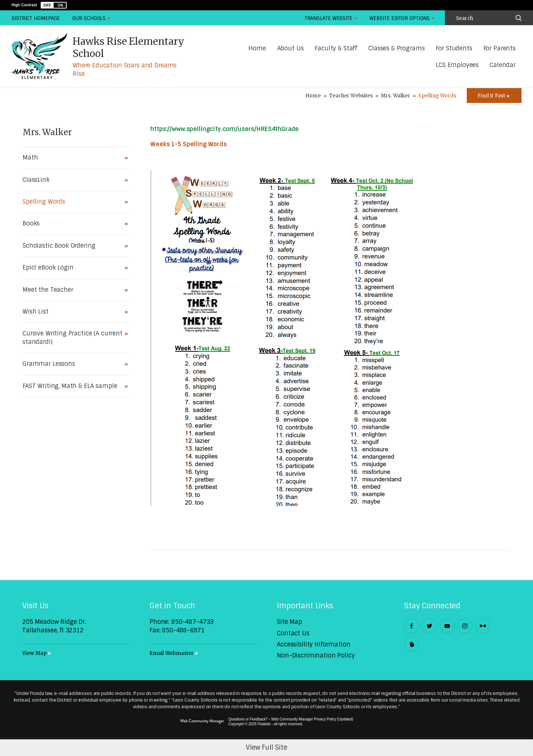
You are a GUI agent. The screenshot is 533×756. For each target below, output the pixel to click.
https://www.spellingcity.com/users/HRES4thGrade (224, 129)
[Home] (257, 49)
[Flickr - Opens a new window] (483, 626)
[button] (54, 5)
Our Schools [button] (89, 18)
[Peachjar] (412, 644)
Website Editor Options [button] (400, 18)
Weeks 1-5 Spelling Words (188, 144)
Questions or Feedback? (248, 719)
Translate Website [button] (328, 18)
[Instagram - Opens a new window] (465, 626)
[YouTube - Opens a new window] (447, 626)
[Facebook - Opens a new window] (412, 626)
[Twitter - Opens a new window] (429, 626)
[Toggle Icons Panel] (494, 96)
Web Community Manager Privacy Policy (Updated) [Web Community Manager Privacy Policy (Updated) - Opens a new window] (312, 719)
